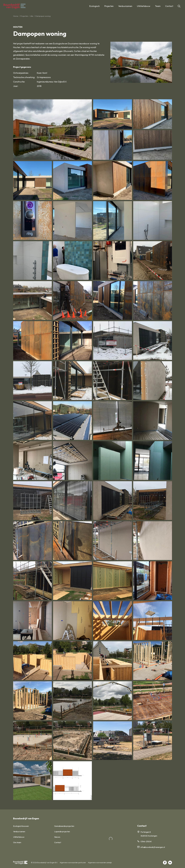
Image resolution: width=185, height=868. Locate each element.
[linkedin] (170, 863)
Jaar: (16, 86)
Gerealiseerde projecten (64, 826)
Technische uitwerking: (24, 77)
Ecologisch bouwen (21, 826)
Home (16, 16)
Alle (32, 16)
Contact (169, 6)
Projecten (109, 6)
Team (158, 6)
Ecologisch (95, 6)
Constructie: (19, 82)
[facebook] (165, 863)
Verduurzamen (125, 6)
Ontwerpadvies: (21, 73)
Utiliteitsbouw (144, 6)
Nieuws (57, 837)
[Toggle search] (179, 6)
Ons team (17, 842)
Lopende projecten (62, 832)
